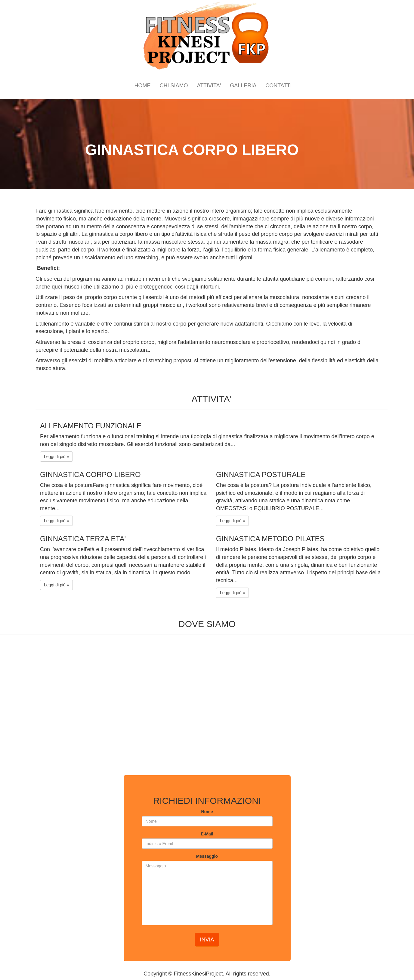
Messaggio (207, 856)
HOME (142, 86)
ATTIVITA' (209, 86)
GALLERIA (243, 86)
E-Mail (207, 834)
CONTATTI (278, 86)
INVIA (207, 940)
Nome (207, 812)
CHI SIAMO (174, 86)
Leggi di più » (56, 457)
